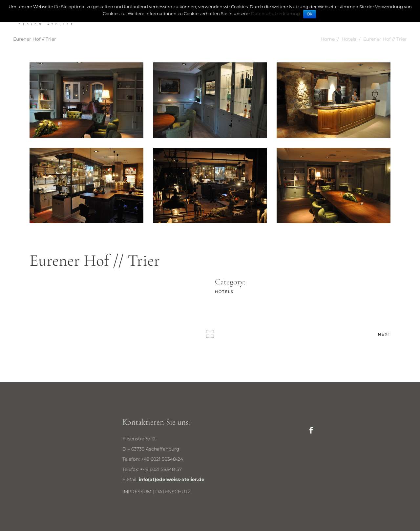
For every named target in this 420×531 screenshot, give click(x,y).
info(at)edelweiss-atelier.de (172, 479)
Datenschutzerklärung (275, 13)
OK (310, 14)
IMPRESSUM (137, 492)
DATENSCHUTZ (173, 492)
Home (328, 39)
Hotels (349, 39)
